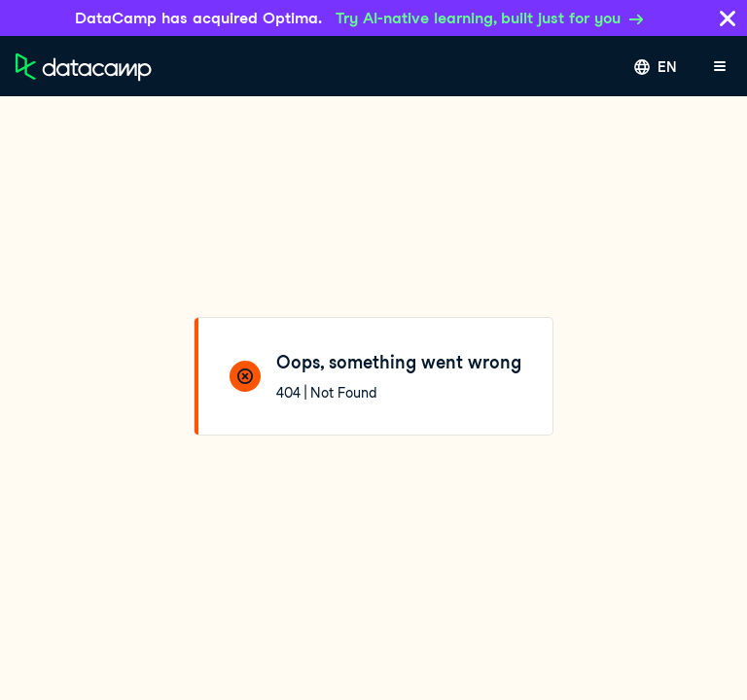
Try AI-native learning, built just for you (490, 18)
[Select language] (656, 67)
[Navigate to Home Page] (84, 67)
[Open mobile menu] (720, 67)
